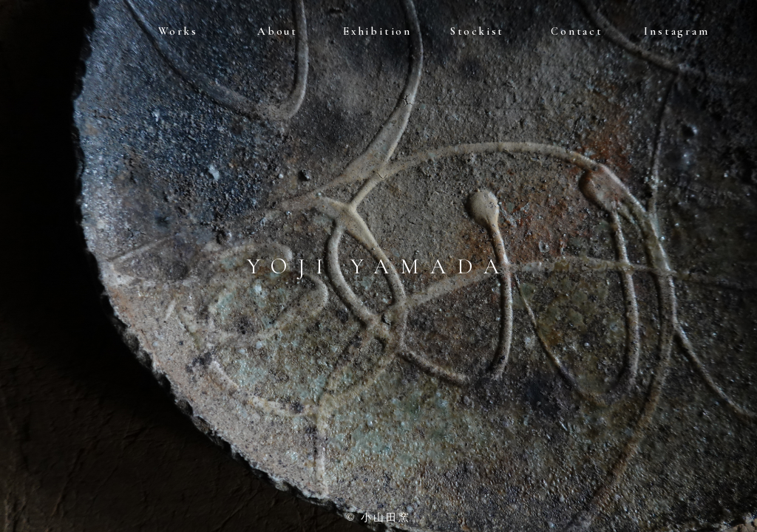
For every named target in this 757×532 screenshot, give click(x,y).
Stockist (477, 31)
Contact (577, 31)
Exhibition (377, 31)
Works (178, 31)
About (278, 31)
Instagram (676, 31)
